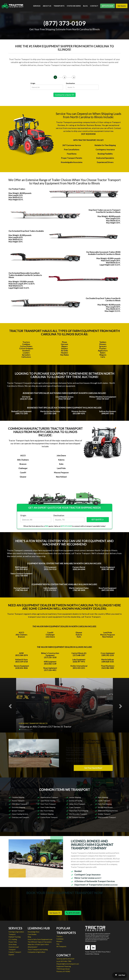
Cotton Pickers (26, 346)
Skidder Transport (104, 814)
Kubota (61, 460)
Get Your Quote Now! (93, 768)
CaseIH (23, 473)
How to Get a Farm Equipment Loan (40, 939)
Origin (33, 83)
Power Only (13, 942)
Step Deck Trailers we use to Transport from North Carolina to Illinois (105, 211)
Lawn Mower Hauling (48, 801)
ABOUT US (47, 6)
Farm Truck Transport (48, 804)
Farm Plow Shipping (105, 804)
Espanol (11, 954)
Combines (26, 344)
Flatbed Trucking (15, 937)
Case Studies (32, 934)
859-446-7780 (66, 961)
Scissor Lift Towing (76, 801)
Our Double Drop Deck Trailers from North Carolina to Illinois (103, 299)
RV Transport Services (77, 817)
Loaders (26, 353)
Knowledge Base (34, 932)
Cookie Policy (89, 954)
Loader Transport (104, 801)
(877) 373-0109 (107, 6)
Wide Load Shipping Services (108, 811)
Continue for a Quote (64, 95)
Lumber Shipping (75, 797)
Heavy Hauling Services (20, 814)
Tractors (26, 342)
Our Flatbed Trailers (17, 189)
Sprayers (103, 346)
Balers (103, 353)
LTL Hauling (13, 939)
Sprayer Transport (18, 811)
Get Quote (122, 6)
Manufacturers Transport (49, 797)
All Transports (61, 946)
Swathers (26, 351)
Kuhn (61, 464)
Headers (64, 353)
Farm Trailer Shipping (48, 807)
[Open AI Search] (120, 975)
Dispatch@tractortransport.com (68, 964)
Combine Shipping (18, 797)
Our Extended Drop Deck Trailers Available (26, 231)
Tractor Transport (18, 801)
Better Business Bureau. (91, 125)
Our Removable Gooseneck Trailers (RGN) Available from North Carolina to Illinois (103, 253)
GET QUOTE (98, 520)
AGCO (23, 456)
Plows (64, 342)
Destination (70, 83)
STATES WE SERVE (74, 6)
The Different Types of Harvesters (40, 942)
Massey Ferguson (61, 473)
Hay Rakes (65, 355)
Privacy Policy (106, 952)
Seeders (65, 348)
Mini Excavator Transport (78, 814)
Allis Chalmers (23, 460)
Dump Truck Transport (77, 804)
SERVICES (37, 6)
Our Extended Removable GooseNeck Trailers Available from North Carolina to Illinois (25, 275)
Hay (58, 944)
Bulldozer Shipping (47, 814)
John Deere (61, 456)
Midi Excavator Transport (107, 817)
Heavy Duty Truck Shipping (79, 811)
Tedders (103, 342)
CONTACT (94, 6)
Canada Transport (15, 952)
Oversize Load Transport (20, 817)
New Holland (61, 477)
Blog (29, 937)
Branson (23, 464)
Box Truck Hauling (47, 811)
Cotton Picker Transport (49, 817)
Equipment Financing (64, 966)
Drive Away (13, 944)
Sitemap (97, 954)
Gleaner (23, 477)
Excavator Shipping (18, 807)
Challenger (23, 468)
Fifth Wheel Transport (19, 804)
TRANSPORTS (59, 6)
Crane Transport (75, 807)
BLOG (85, 6)
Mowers (103, 344)
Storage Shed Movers (105, 807)
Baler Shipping (103, 797)
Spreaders (26, 355)
